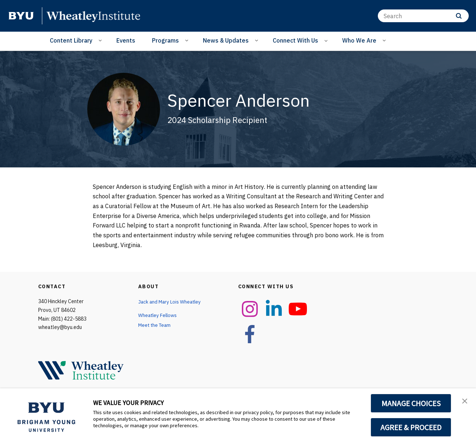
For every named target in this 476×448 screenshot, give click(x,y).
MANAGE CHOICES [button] (411, 403)
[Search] (423, 16)
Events (126, 40)
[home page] (21, 16)
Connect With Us (295, 40)
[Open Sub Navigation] (101, 40)
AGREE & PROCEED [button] (411, 427)
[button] (464, 401)
